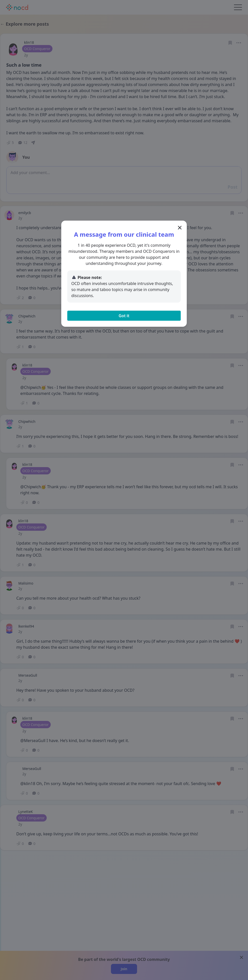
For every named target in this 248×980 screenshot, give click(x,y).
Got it (124, 316)
